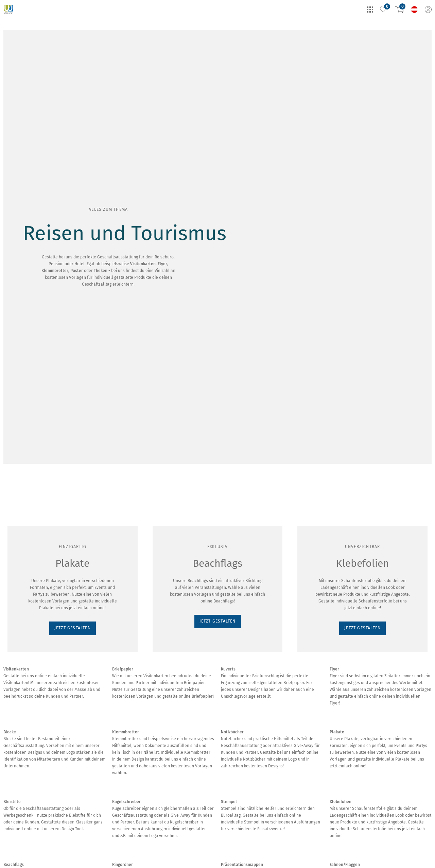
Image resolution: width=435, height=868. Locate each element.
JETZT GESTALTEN (26, 113)
